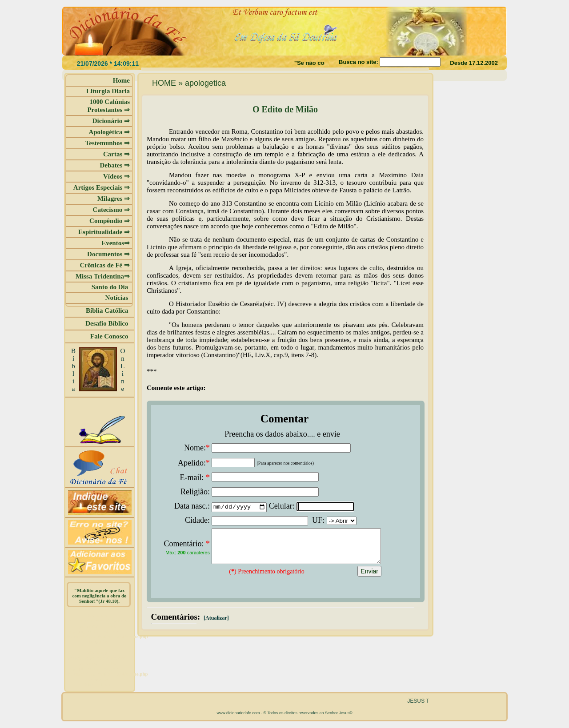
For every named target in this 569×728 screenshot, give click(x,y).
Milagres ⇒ (114, 199)
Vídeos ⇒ (116, 176)
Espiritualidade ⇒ (104, 232)
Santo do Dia (111, 287)
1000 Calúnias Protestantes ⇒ (108, 106)
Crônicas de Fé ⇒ (105, 265)
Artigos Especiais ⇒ (102, 187)
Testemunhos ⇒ (108, 143)
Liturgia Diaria (108, 91)
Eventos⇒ (116, 243)
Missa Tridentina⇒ (103, 276)
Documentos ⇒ (108, 254)
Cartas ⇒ (116, 154)
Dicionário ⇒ (111, 121)
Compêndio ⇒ (110, 221)
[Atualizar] (216, 625)
